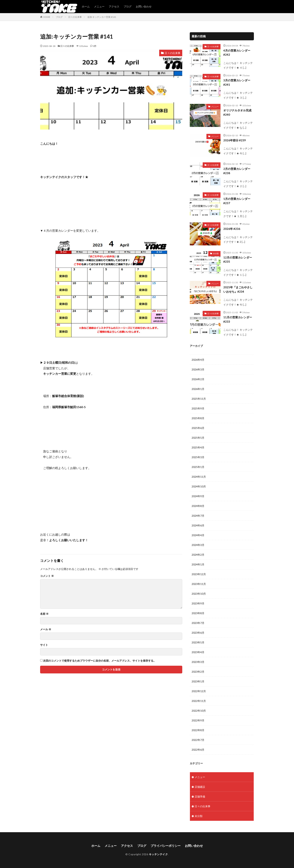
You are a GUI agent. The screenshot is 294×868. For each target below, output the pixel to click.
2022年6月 (198, 750)
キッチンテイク (158, 854)
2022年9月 (198, 720)
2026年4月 (198, 360)
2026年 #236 (232, 229)
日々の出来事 (75, 17)
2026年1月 (198, 389)
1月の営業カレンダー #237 (237, 201)
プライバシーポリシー (166, 846)
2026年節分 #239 (235, 140)
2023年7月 (198, 623)
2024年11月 (199, 477)
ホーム (86, 6)
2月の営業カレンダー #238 (237, 171)
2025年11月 (199, 399)
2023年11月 (199, 584)
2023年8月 (198, 613)
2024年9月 (198, 496)
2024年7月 (198, 516)
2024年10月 (199, 486)
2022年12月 (199, 691)
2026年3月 (198, 369)
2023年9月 (198, 603)
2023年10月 (199, 594)
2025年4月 (198, 447)
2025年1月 (198, 467)
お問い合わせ (144, 6)
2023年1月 (198, 681)
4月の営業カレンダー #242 (237, 53)
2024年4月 (198, 535)
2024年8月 (198, 506)
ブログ (127, 6)
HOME (47, 17)
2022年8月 (198, 730)
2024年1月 (198, 564)
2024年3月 (198, 545)
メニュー (99, 6)
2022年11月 (199, 701)
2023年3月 (198, 662)
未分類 (216, 253)
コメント (47, 576)
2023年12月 (199, 574)
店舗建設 (200, 787)
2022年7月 (198, 740)
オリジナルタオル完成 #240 (237, 112)
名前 (44, 614)
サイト (44, 645)
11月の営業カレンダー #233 (238, 319)
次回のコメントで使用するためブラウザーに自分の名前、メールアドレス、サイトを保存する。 (100, 661)
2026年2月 (198, 379)
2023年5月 (198, 642)
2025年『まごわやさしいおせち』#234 (238, 289)
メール (46, 629)
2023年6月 (198, 633)
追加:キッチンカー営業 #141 (102, 17)
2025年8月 (198, 418)
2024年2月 (198, 555)
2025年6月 (198, 428)
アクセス (114, 6)
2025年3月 (198, 457)
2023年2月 (198, 672)
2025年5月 (198, 438)
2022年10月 (199, 711)
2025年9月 (198, 408)
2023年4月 (198, 652)
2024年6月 (198, 525)
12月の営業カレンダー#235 (238, 260)
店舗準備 (200, 796)
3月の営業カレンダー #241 (237, 82)
